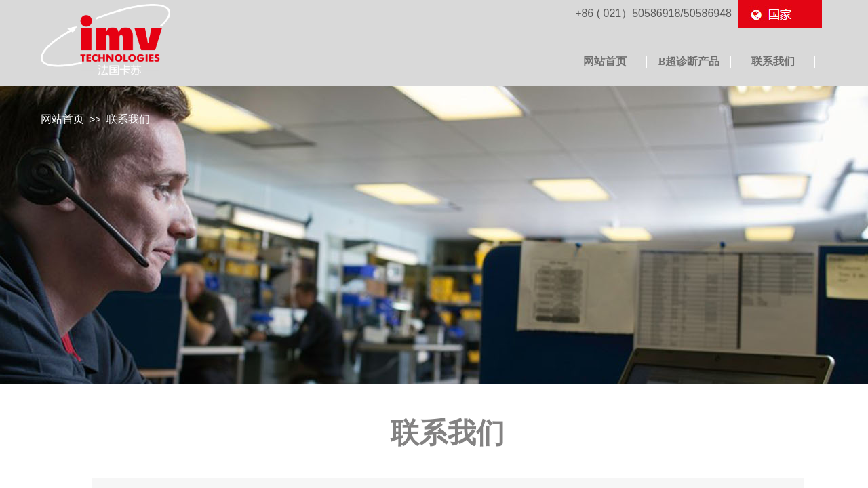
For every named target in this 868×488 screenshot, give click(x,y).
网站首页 (62, 119)
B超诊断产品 (689, 61)
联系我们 (128, 119)
